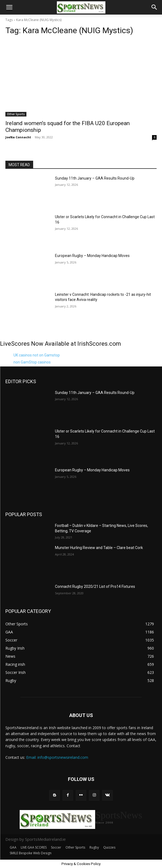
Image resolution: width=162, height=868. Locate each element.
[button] (9, 7)
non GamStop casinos (32, 362)
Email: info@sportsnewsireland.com (57, 757)
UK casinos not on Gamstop (37, 355)
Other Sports (16, 114)
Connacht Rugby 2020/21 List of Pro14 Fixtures (95, 586)
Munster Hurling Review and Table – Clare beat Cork (99, 548)
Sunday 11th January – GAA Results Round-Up (95, 178)
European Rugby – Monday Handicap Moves (92, 256)
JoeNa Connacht (18, 137)
